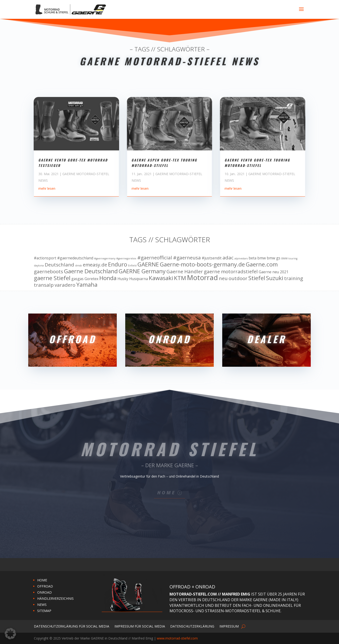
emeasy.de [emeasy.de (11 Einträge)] (95, 265)
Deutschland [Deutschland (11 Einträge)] (59, 265)
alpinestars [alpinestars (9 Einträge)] (241, 258)
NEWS (42, 605)
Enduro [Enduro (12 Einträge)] (118, 264)
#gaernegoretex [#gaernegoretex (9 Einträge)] (126, 258)
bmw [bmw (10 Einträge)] (262, 258)
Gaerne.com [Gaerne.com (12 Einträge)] (262, 264)
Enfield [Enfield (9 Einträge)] (132, 266)
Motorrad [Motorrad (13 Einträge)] (202, 278)
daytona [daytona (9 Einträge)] (39, 266)
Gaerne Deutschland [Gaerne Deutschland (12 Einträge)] (91, 271)
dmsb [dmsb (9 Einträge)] (79, 266)
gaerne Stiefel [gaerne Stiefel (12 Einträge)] (52, 278)
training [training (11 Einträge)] (294, 278)
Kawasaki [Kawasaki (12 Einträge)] (161, 278)
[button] (10, 634)
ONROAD (44, 592)
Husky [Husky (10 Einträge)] (123, 279)
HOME (42, 580)
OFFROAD (45, 586)
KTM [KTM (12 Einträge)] (180, 278)
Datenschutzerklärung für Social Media (72, 626)
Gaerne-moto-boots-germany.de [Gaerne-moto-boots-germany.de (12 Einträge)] (202, 264)
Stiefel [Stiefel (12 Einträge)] (257, 278)
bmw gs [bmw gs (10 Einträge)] (274, 258)
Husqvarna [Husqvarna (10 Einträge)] (139, 279)
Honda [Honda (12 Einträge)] (108, 278)
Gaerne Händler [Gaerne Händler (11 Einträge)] (185, 271)
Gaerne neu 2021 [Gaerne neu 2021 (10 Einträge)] (274, 272)
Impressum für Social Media (140, 626)
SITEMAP (44, 611)
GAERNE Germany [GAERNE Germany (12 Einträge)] (142, 271)
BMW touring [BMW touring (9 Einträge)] (289, 258)
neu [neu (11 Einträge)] (223, 278)
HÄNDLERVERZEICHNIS (55, 598)
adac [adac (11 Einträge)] (228, 258)
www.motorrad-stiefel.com (177, 638)
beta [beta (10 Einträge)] (252, 258)
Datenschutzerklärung (192, 626)
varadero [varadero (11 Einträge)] (65, 285)
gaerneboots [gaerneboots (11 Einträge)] (48, 271)
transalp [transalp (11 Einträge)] (44, 285)
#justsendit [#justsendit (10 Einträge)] (212, 258)
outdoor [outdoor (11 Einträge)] (238, 278)
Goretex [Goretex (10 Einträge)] (91, 279)
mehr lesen (47, 204)
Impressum (229, 626)
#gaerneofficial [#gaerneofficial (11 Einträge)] (155, 258)
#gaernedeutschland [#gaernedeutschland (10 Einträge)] (75, 258)
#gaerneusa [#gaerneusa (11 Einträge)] (187, 258)
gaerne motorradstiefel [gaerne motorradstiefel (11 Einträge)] (231, 271)
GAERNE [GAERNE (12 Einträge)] (148, 264)
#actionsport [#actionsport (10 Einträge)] (45, 258)
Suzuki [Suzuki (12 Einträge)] (275, 278)
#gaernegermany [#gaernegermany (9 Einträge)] (105, 258)
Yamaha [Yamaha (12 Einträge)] (87, 284)
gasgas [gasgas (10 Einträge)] (77, 279)
